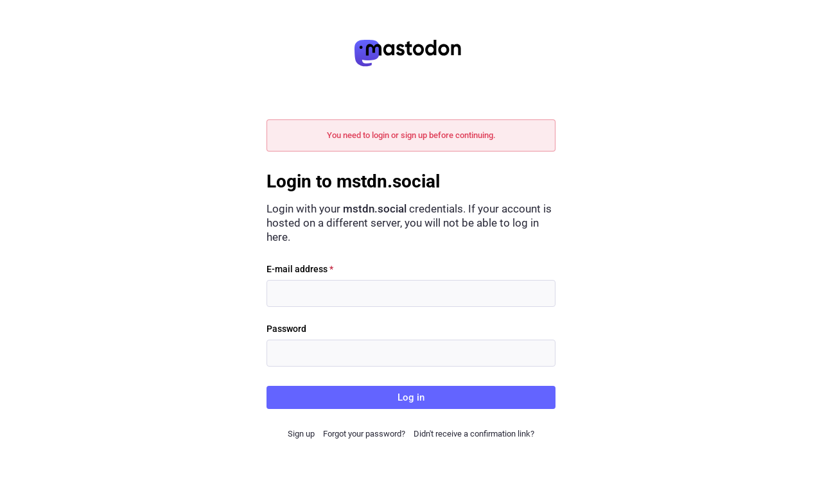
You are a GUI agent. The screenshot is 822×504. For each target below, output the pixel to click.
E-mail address (300, 269)
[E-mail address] (411, 293)
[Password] (411, 353)
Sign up (301, 434)
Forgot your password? (364, 434)
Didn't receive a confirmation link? (474, 434)
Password (286, 329)
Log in (411, 397)
